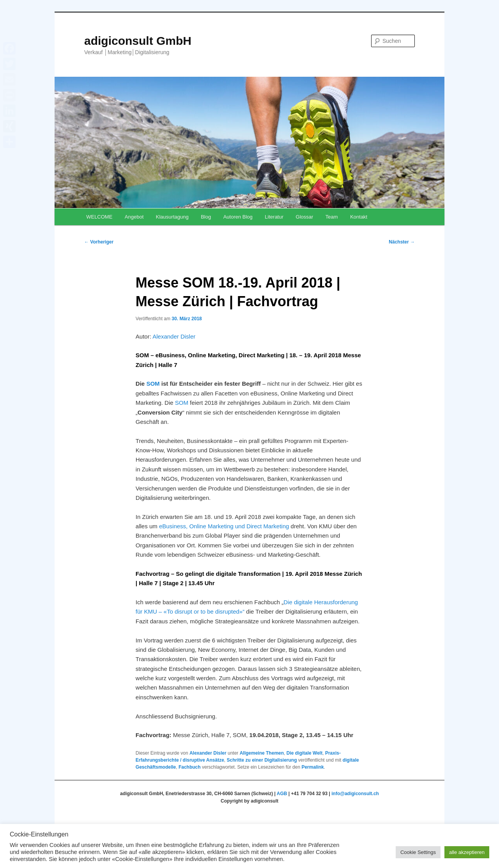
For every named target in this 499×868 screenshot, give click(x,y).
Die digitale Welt (304, 753)
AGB (282, 794)
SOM (153, 384)
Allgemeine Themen (262, 753)
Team (332, 217)
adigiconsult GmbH (138, 41)
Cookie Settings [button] (418, 852)
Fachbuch (190, 767)
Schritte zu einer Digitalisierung (262, 760)
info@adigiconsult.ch (355, 794)
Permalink (312, 767)
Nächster (402, 242)
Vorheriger (99, 242)
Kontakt (359, 217)
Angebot (134, 217)
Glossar (305, 217)
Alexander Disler (174, 336)
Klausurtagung (172, 217)
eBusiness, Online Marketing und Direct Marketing (224, 526)
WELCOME (99, 217)
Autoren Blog (238, 217)
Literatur (274, 217)
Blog (206, 217)
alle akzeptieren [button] (467, 852)
